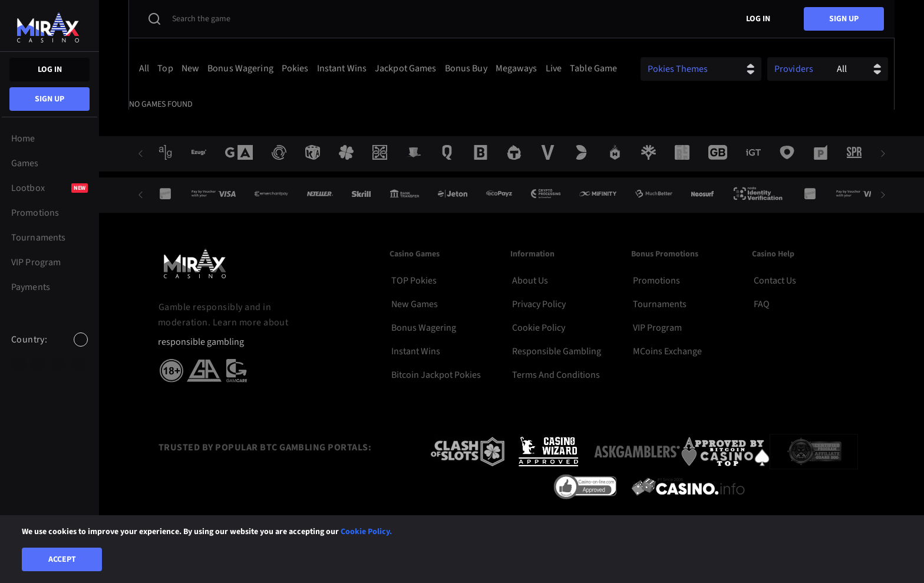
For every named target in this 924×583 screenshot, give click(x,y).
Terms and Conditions (556, 375)
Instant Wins (416, 351)
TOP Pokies (414, 281)
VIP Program (657, 328)
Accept (62, 559)
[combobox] (49, 350)
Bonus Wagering (424, 328)
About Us (530, 281)
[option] (18, 364)
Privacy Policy (539, 304)
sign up (49, 99)
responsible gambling (201, 342)
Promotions (656, 281)
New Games (415, 304)
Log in (50, 70)
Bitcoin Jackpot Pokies (436, 375)
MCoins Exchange (667, 351)
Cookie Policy (539, 328)
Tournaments (660, 304)
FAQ (762, 304)
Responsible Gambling (557, 351)
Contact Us (775, 281)
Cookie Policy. (366, 532)
